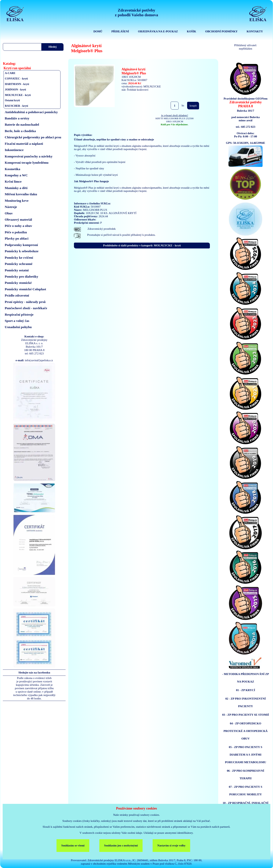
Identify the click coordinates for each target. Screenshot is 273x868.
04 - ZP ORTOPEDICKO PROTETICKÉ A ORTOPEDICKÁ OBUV (246, 731)
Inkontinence (14, 150)
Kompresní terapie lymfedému (27, 163)
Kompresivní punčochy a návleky (29, 156)
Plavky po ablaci (17, 238)
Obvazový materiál (18, 220)
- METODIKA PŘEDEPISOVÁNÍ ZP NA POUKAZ (246, 678)
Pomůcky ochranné (19, 264)
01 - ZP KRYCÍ (246, 690)
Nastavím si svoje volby (171, 845)
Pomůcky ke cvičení (19, 258)
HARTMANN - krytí (17, 84)
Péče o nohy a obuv (18, 226)
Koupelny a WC (16, 175)
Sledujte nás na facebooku (34, 673)
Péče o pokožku (16, 232)
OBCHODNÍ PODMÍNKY (221, 31)
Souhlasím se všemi (73, 845)
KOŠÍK (192, 31)
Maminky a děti (16, 188)
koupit (193, 106)
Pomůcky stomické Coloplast (25, 289)
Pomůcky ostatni (17, 270)
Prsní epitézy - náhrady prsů (25, 302)
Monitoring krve (17, 201)
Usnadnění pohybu (18, 327)
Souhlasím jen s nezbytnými (121, 845)
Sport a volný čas (17, 321)
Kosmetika (13, 169)
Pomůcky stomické (18, 283)
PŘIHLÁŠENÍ (120, 31)
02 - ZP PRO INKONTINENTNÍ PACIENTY (246, 702)
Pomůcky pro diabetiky (22, 276)
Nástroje (11, 207)
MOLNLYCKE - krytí (18, 95)
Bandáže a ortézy (17, 118)
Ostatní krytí (12, 100)
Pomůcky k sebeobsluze (22, 251)
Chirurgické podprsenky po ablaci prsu (33, 137)
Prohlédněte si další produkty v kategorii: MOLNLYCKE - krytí (142, 245)
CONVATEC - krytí (16, 79)
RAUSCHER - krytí (16, 106)
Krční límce (13, 181)
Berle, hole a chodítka (20, 131)
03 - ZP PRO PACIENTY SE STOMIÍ (246, 715)
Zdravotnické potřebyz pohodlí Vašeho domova (136, 13)
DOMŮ (98, 31)
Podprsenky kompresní (21, 245)
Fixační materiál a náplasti (24, 144)
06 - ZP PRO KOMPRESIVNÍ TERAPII (246, 774)
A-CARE (10, 73)
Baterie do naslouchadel (22, 125)
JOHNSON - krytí (15, 90)
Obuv (9, 213)
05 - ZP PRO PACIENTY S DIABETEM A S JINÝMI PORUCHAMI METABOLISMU (246, 755)
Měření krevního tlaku (21, 194)
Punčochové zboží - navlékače (26, 308)
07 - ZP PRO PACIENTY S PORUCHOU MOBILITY (246, 791)
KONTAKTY (255, 31)
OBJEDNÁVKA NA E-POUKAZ (158, 31)
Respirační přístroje (19, 315)
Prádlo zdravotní (17, 295)
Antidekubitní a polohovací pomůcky (31, 112)
